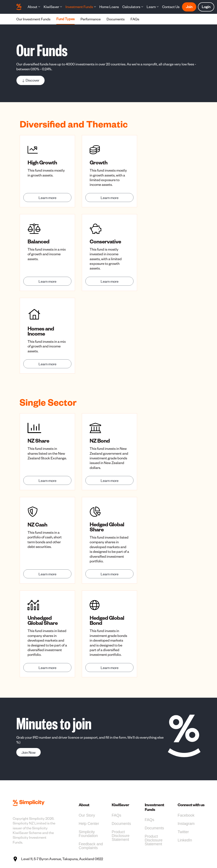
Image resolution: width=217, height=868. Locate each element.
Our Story (87, 815)
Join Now (29, 752)
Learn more (47, 198)
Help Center (89, 824)
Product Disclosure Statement (121, 836)
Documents (121, 824)
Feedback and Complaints (91, 846)
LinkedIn (185, 840)
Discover (31, 80)
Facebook (186, 815)
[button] (34, 7)
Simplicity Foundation (88, 834)
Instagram (186, 824)
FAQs (116, 815)
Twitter (183, 832)
